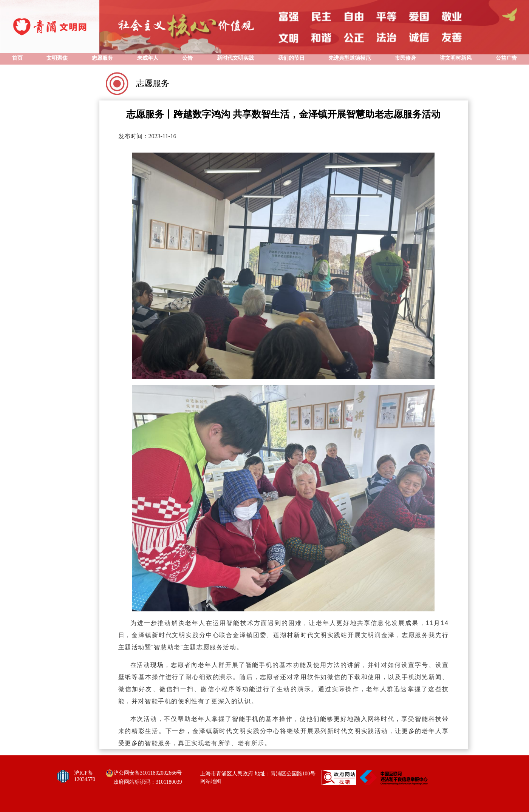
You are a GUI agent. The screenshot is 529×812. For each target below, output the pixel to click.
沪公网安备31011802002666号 (148, 773)
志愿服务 (153, 83)
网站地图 (211, 781)
